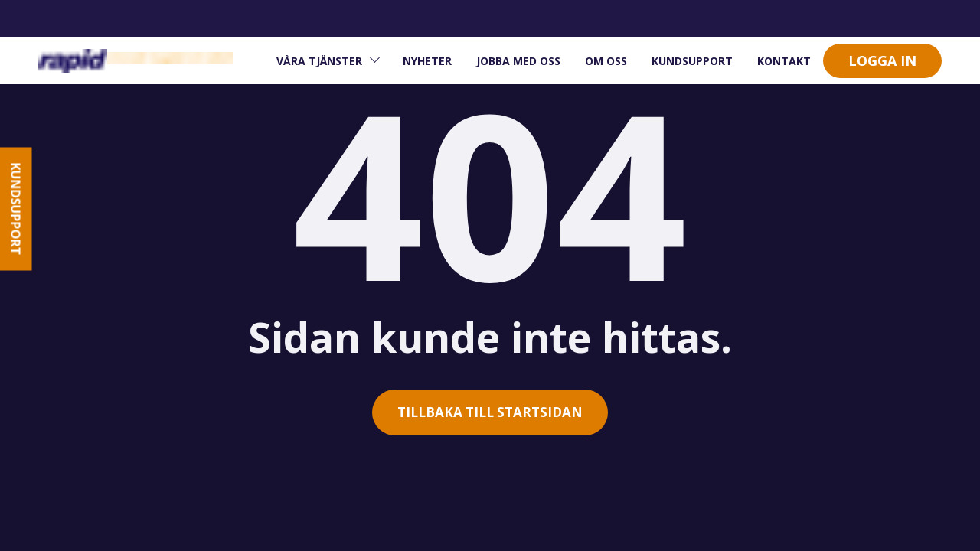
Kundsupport (692, 61)
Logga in (882, 60)
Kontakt (784, 61)
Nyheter (427, 61)
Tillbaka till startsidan (490, 412)
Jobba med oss (518, 61)
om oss (606, 61)
